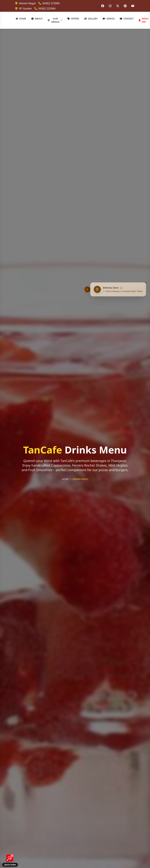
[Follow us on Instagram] (110, 6)
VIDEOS (109, 19)
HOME (21, 19)
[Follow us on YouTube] (133, 6)
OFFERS (73, 19)
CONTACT (127, 19)
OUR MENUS (55, 20)
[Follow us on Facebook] (103, 6)
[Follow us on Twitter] (118, 6)
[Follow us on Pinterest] (125, 6)
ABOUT (37, 19)
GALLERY (91, 19)
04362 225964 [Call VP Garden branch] (45, 9)
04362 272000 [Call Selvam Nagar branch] (49, 3)
